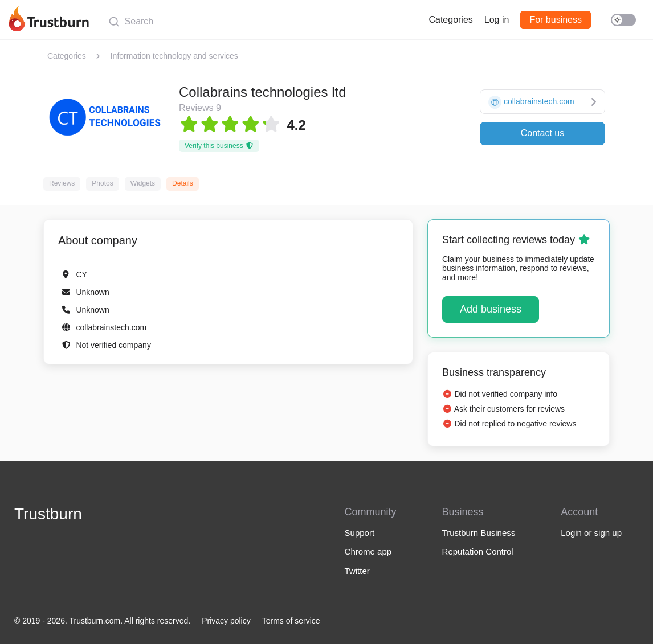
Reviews (62, 183)
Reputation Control (478, 551)
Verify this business (219, 146)
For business (556, 20)
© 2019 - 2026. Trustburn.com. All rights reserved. (102, 621)
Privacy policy (226, 621)
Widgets (143, 183)
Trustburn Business (479, 533)
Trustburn (48, 514)
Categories (450, 20)
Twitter (357, 571)
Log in (497, 20)
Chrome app (368, 551)
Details (183, 183)
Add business (491, 309)
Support (360, 533)
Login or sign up (591, 533)
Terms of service (291, 621)
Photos (102, 183)
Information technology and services (174, 56)
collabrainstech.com (111, 327)
